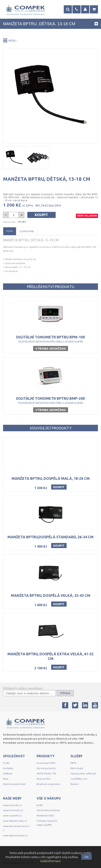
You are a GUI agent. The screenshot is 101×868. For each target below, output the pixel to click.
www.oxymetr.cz (12, 815)
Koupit (41, 215)
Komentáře (27, 231)
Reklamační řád (45, 815)
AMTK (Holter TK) (46, 773)
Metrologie (77, 768)
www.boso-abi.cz (12, 805)
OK (87, 857)
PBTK (73, 763)
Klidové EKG (44, 779)
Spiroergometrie (46, 768)
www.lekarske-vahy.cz (15, 821)
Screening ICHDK (46, 763)
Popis (10, 231)
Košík (40, 805)
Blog (6, 779)
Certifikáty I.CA (79, 779)
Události (8, 773)
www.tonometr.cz (13, 810)
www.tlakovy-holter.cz (15, 835)
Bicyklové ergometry (48, 784)
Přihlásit (65, 693)
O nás (6, 763)
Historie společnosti (14, 784)
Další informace (51, 861)
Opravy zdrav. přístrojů (83, 773)
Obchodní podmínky (48, 810)
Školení (74, 784)
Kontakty (8, 768)
